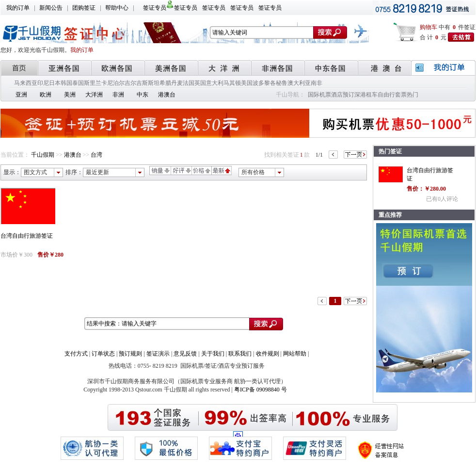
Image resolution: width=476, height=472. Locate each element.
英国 (200, 83)
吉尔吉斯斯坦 (142, 83)
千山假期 (43, 155)
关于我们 (213, 354)
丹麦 (177, 83)
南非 (317, 83)
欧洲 (46, 95)
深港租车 (366, 95)
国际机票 (319, 95)
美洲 (70, 95)
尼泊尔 (116, 83)
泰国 (78, 83)
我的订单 (18, 8)
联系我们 (240, 354)
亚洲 (21, 95)
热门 (413, 95)
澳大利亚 (299, 83)
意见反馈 (185, 354)
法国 (189, 83)
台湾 (96, 155)
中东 (143, 95)
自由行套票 (392, 95)
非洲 (118, 95)
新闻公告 (51, 8)
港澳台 (167, 95)
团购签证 (84, 8)
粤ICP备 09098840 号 (261, 390)
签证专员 (155, 8)
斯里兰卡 (95, 83)
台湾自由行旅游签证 (27, 236)
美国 (247, 83)
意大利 (215, 83)
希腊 (165, 83)
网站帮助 (295, 354)
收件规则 (268, 354)
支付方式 (76, 354)
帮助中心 (117, 8)
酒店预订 (343, 95)
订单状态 (103, 354)
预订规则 (130, 354)
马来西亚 (26, 83)
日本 (55, 83)
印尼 (43, 83)
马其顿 (232, 83)
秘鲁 (282, 83)
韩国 (66, 83)
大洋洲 (94, 95)
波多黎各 (264, 83)
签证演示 (158, 354)
